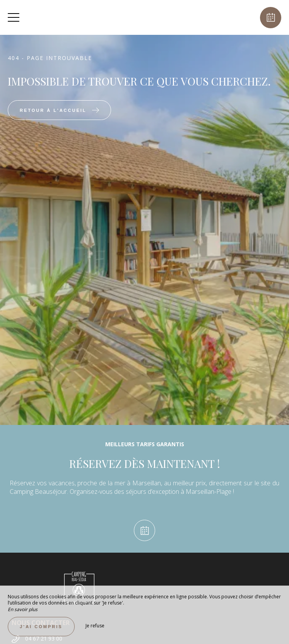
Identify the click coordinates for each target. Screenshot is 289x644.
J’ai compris (41, 627)
